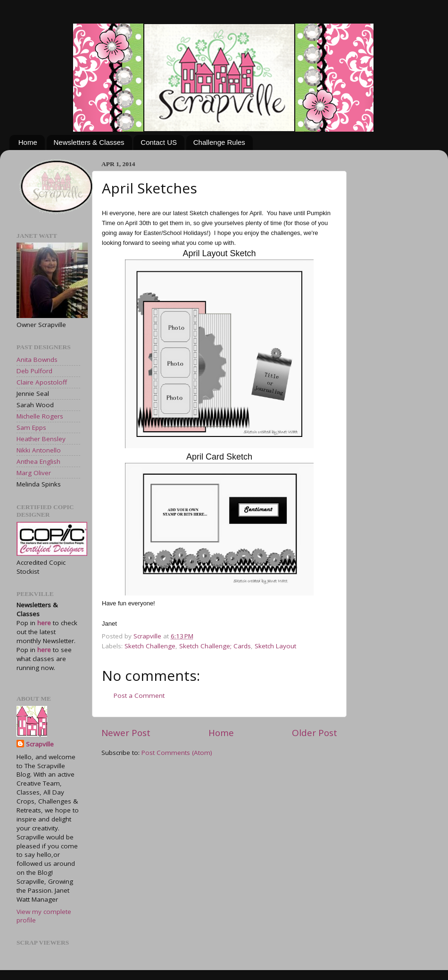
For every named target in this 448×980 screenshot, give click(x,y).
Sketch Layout (275, 646)
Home (28, 142)
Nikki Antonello (39, 450)
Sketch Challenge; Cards (215, 646)
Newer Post (126, 733)
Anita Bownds (37, 360)
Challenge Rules (219, 142)
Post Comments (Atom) (177, 753)
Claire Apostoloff (42, 382)
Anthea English (38, 461)
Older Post (315, 733)
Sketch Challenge (150, 646)
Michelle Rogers (40, 416)
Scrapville (148, 636)
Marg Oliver (34, 473)
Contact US (159, 142)
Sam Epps (31, 427)
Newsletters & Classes (89, 142)
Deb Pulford (34, 371)
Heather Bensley (41, 439)
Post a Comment (139, 695)
